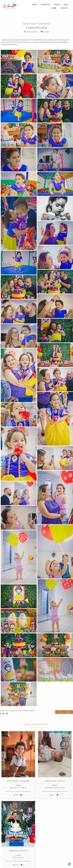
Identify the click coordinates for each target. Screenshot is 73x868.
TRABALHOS (45, 5)
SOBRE (54, 8)
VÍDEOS (57, 5)
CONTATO (64, 8)
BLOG (66, 5)
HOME (34, 5)
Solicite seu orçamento (64, 712)
